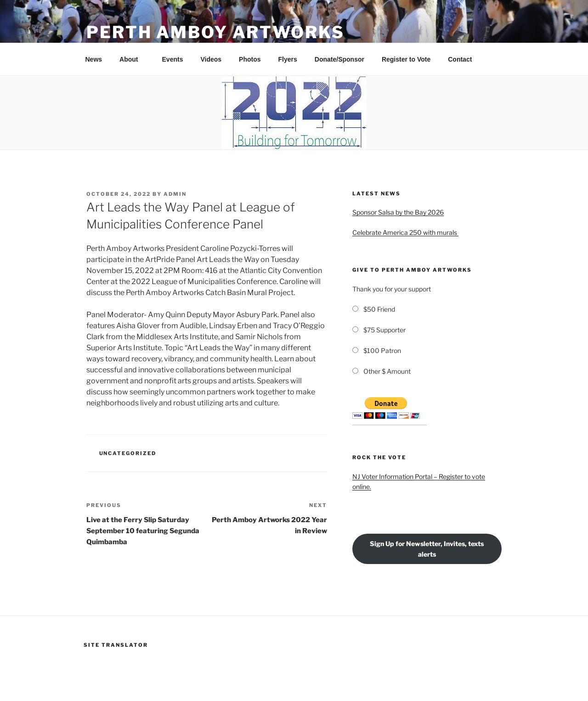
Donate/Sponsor (339, 59)
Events (173, 59)
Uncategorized (128, 453)
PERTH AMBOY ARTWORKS (215, 32)
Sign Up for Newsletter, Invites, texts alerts (427, 549)
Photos (250, 59)
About (133, 59)
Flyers (288, 59)
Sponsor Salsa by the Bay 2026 (398, 212)
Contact (460, 59)
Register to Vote (406, 59)
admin (175, 194)
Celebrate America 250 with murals (405, 232)
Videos (211, 59)
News (94, 59)
